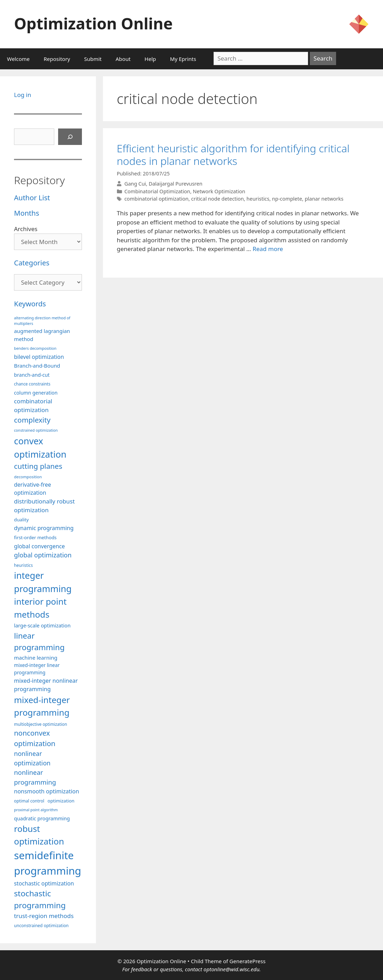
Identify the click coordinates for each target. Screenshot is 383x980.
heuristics (258, 199)
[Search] (70, 137)
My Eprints (183, 59)
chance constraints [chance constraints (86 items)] (32, 384)
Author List (32, 198)
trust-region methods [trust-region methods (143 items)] (44, 916)
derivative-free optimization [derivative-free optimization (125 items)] (33, 489)
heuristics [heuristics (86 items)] (23, 565)
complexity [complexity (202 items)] (32, 420)
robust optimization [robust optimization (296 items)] (39, 835)
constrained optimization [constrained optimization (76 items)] (36, 430)
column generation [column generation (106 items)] (36, 393)
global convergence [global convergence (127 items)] (39, 546)
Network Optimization (219, 191)
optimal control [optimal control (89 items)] (29, 801)
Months (27, 213)
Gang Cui (135, 184)
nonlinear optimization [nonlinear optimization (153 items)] (32, 758)
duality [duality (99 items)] (21, 520)
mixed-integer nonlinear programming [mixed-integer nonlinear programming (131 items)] (46, 685)
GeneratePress (247, 961)
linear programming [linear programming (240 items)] (39, 641)
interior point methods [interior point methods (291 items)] (40, 608)
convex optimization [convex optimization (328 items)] (40, 447)
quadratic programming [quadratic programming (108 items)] (42, 818)
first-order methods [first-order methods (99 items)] (35, 537)
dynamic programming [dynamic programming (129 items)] (44, 528)
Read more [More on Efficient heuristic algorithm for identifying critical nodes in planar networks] (268, 249)
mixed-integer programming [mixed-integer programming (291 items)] (42, 706)
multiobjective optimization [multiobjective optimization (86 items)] (41, 724)
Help (150, 59)
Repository (57, 59)
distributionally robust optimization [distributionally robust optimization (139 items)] (44, 506)
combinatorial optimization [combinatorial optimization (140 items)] (33, 405)
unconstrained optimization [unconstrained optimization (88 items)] (41, 926)
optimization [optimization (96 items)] (61, 801)
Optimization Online (93, 23)
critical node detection (217, 199)
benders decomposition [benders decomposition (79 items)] (35, 348)
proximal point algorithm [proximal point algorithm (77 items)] (36, 810)
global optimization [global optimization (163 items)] (43, 555)
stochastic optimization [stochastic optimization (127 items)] (44, 883)
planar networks (324, 199)
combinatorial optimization (156, 199)
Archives (26, 229)
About (123, 59)
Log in (23, 95)
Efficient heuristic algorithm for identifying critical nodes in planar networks (233, 155)
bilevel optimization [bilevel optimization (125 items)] (39, 357)
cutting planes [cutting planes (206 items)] (38, 466)
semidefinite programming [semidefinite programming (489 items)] (48, 863)
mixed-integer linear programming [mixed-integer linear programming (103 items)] (37, 669)
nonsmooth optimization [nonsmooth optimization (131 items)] (47, 791)
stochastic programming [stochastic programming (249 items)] (40, 899)
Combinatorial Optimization (157, 191)
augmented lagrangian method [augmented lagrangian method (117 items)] (42, 335)
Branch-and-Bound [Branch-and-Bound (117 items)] (37, 366)
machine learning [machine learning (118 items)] (36, 658)
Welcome (18, 59)
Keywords (30, 304)
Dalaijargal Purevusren (176, 184)
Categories (32, 263)
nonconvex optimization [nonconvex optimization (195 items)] (35, 738)
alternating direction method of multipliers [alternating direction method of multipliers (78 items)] (42, 321)
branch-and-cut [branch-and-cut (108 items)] (32, 375)
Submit (93, 59)
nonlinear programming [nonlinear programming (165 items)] (35, 777)
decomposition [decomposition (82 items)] (28, 477)
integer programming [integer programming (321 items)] (43, 582)
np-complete (287, 199)
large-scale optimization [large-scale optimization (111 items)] (42, 625)
